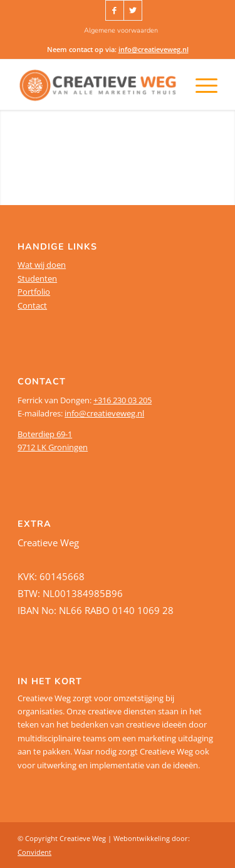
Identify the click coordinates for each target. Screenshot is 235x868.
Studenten (37, 278)
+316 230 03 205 (123, 400)
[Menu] (190, 85)
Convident (34, 852)
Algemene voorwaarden (121, 30)
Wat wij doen (42, 265)
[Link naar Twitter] (133, 10)
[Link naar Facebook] (115, 10)
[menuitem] (121, 31)
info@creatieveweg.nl (154, 49)
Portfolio (34, 292)
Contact (32, 305)
